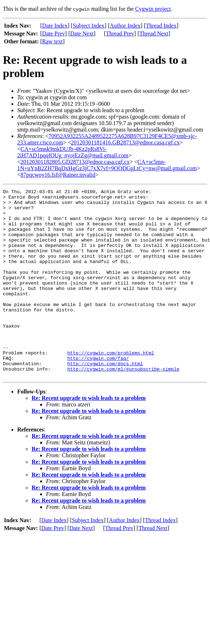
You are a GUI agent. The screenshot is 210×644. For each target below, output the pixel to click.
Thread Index (161, 26)
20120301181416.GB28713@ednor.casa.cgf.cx (125, 142)
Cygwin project (153, 9)
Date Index (55, 26)
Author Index (125, 26)
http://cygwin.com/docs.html (105, 399)
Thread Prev (120, 34)
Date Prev (53, 34)
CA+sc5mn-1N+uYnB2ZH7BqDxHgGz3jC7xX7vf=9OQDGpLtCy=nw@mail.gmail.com (107, 165)
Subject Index (89, 26)
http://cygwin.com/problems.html (111, 386)
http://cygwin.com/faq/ (98, 392)
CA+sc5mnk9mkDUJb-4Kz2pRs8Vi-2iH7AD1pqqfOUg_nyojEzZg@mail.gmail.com (73, 152)
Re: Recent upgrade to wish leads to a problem (89, 436)
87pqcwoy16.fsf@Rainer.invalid (58, 175)
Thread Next (154, 34)
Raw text (52, 41)
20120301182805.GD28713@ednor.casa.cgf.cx (75, 162)
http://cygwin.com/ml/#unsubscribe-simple (123, 405)
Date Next (82, 34)
